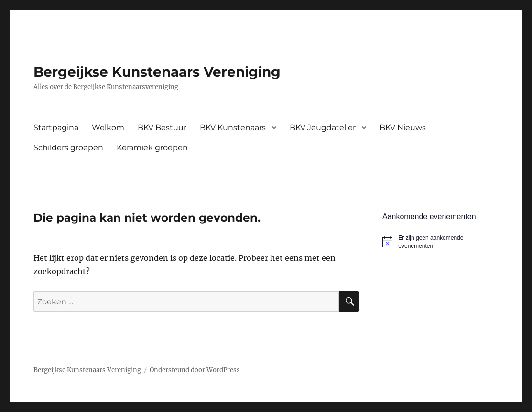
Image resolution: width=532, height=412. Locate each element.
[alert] (440, 242)
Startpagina (56, 128)
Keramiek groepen (152, 148)
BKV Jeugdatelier (323, 128)
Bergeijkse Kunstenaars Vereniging (157, 72)
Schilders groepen (68, 148)
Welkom (108, 128)
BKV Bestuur (162, 128)
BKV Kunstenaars (233, 128)
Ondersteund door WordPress (195, 370)
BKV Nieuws (403, 128)
